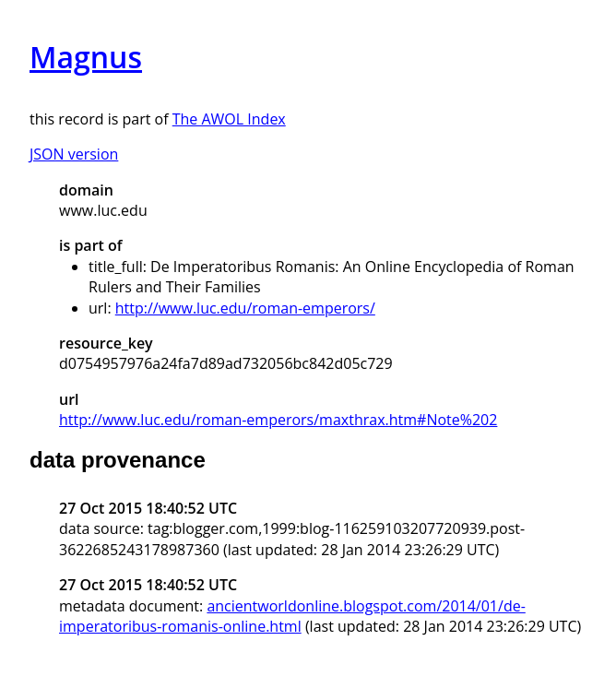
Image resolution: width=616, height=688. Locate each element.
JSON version (74, 154)
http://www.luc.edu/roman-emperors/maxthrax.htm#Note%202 (278, 420)
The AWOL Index (229, 119)
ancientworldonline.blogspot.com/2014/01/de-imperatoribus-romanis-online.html (292, 616)
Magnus (86, 57)
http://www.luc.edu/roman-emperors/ (245, 308)
